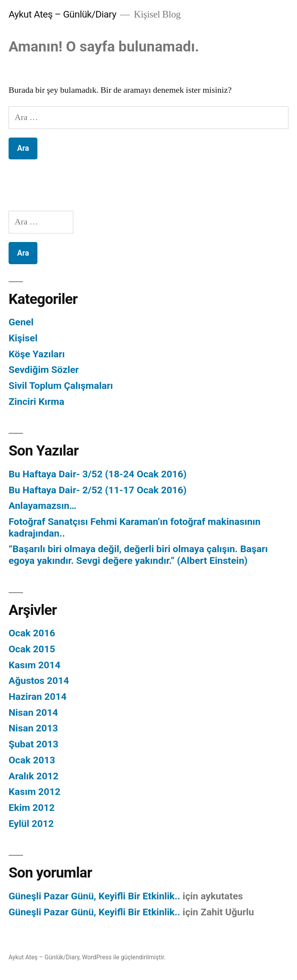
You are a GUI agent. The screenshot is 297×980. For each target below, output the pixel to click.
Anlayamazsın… (42, 506)
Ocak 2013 (32, 760)
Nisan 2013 (33, 728)
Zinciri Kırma (36, 402)
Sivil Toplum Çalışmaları (61, 386)
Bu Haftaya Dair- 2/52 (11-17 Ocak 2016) (98, 490)
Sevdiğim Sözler (44, 370)
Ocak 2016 (32, 633)
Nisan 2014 (33, 712)
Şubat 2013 (34, 744)
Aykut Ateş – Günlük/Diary (62, 14)
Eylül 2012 (31, 824)
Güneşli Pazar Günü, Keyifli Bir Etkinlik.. (94, 896)
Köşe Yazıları (37, 354)
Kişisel (23, 338)
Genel (21, 322)
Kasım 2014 (34, 665)
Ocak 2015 (32, 649)
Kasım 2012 (34, 792)
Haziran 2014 (38, 697)
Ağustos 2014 (39, 681)
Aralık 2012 (34, 776)
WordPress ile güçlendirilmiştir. (124, 957)
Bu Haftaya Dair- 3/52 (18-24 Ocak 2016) (98, 474)
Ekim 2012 (32, 808)
